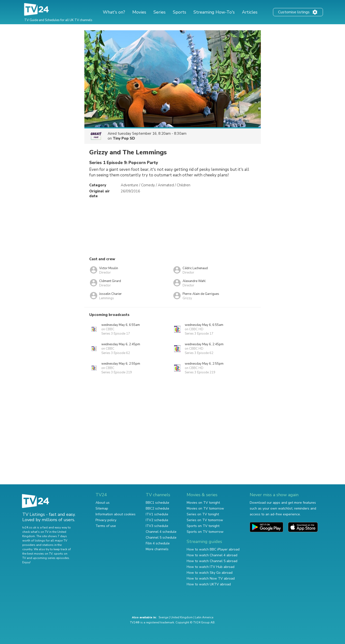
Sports (180, 12)
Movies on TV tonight (203, 503)
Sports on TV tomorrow (205, 532)
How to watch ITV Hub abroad (211, 567)
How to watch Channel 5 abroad (212, 561)
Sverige (163, 617)
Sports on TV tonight (203, 526)
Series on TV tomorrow (205, 520)
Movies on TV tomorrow (205, 508)
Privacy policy (106, 520)
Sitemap (102, 508)
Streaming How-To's (214, 12)
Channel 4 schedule (161, 532)
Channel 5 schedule (161, 538)
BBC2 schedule (157, 508)
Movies (139, 12)
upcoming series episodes (51, 558)
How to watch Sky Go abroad (210, 573)
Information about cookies (116, 514)
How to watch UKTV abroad (209, 584)
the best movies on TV (37, 554)
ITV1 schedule (157, 514)
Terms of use (106, 526)
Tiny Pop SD (124, 138)
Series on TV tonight (203, 514)
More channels (157, 549)
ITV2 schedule (157, 520)
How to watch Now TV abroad (211, 578)
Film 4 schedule (158, 543)
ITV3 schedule (157, 526)
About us (103, 503)
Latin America (204, 617)
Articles (250, 12)
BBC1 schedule (157, 503)
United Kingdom (182, 617)
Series (160, 12)
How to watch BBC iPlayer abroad (213, 549)
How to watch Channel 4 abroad (212, 555)
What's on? (114, 12)
